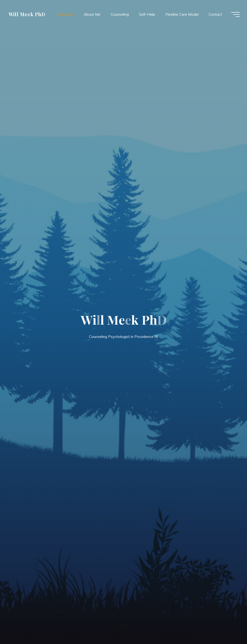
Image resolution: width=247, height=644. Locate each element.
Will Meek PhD (27, 14)
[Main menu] (235, 14)
